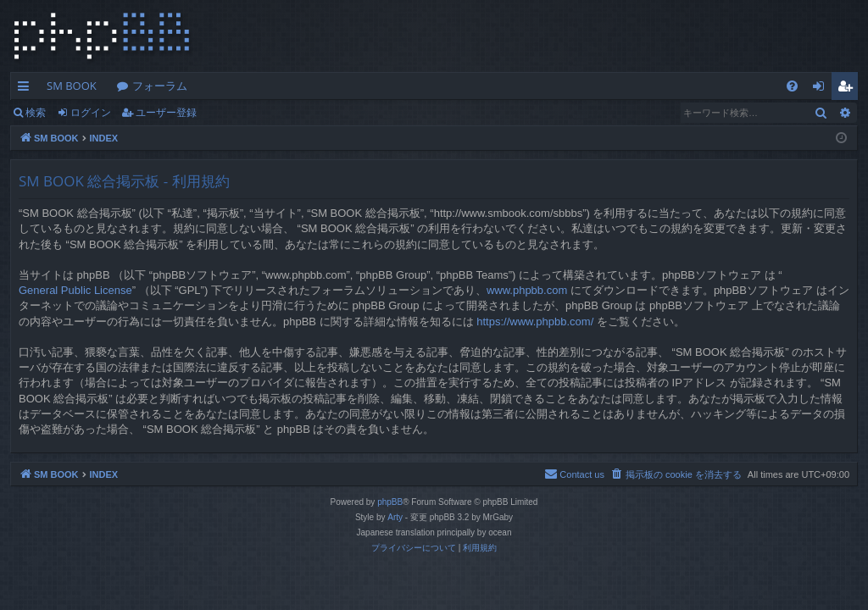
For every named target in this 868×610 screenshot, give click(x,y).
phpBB (390, 502)
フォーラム (160, 86)
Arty (395, 517)
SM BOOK (72, 86)
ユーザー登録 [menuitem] (849, 89)
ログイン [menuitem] (823, 89)
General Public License (75, 290)
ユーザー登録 (166, 112)
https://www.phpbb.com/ (535, 322)
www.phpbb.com (527, 290)
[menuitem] (792, 86)
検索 (36, 112)
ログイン (91, 112)
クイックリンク (27, 89)
